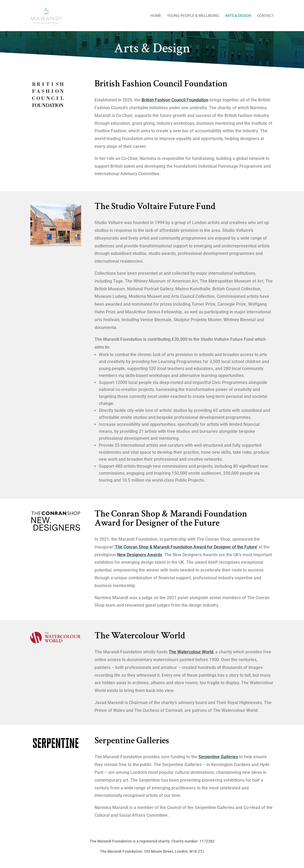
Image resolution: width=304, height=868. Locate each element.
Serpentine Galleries (218, 757)
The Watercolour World (191, 652)
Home (156, 16)
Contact (265, 16)
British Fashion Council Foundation (175, 100)
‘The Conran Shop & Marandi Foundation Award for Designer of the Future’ (186, 547)
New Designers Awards (140, 555)
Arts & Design (238, 16)
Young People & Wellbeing (193, 16)
